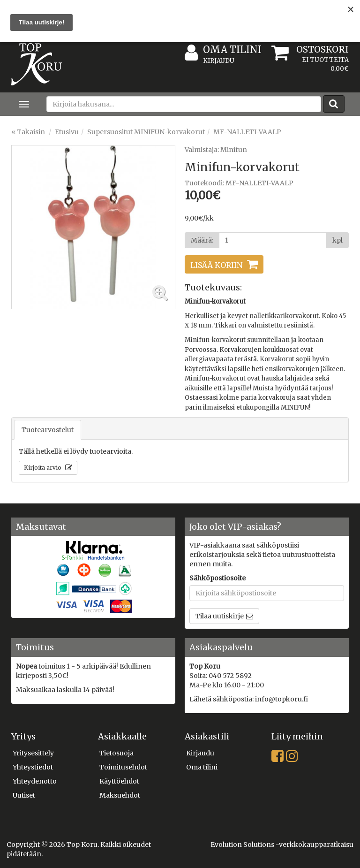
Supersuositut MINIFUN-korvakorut (146, 132)
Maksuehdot (120, 795)
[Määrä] (273, 240)
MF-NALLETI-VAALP (247, 132)
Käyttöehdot (119, 781)
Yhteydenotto (35, 781)
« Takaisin (28, 132)
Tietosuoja (116, 753)
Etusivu (67, 132)
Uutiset (24, 795)
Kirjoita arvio (43, 468)
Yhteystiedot (33, 767)
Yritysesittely (33, 753)
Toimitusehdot (123, 767)
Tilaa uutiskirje (220, 616)
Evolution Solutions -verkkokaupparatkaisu (282, 845)
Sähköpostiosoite (217, 578)
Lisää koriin (216, 265)
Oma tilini (223, 50)
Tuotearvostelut (48, 430)
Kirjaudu (219, 61)
